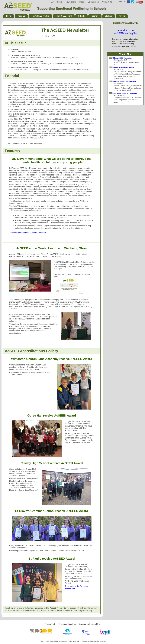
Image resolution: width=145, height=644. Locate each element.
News (60, 2)
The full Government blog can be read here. (28, 233)
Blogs (82, 2)
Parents (122, 16)
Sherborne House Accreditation (125, 93)
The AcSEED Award (64, 16)
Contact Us (107, 2)
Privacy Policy (51, 624)
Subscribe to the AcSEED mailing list (125, 32)
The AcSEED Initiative (40, 16)
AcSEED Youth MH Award (123, 68)
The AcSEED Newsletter (122, 58)
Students (109, 16)
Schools (81, 16)
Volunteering (93, 2)
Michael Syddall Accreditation (125, 82)
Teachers (95, 16)
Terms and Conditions (68, 624)
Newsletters (71, 2)
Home (9, 16)
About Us (21, 16)
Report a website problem (90, 624)
